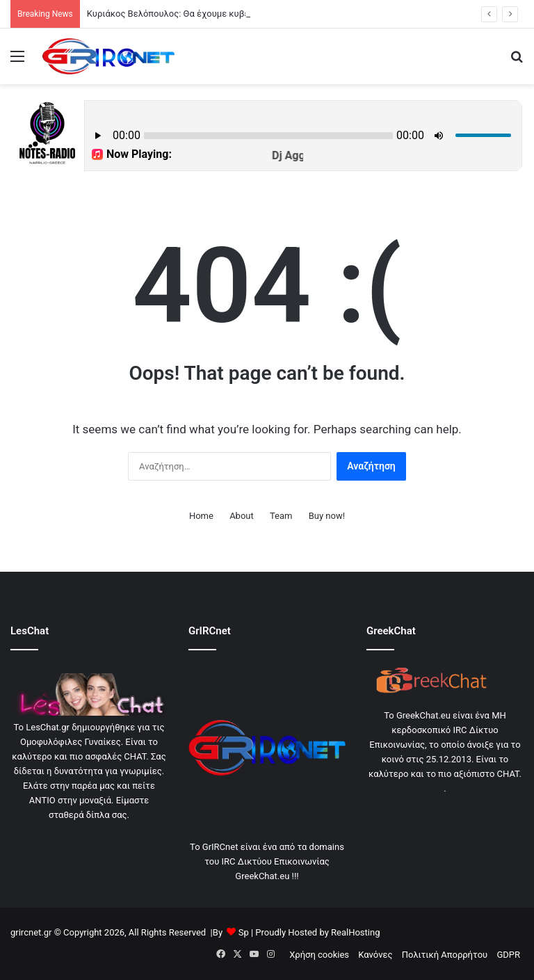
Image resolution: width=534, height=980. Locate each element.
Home (201, 516)
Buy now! (327, 516)
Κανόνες (375, 955)
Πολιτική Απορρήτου (445, 955)
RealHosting (355, 932)
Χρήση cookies (319, 955)
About (242, 516)
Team (281, 516)
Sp (244, 932)
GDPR (508, 955)
